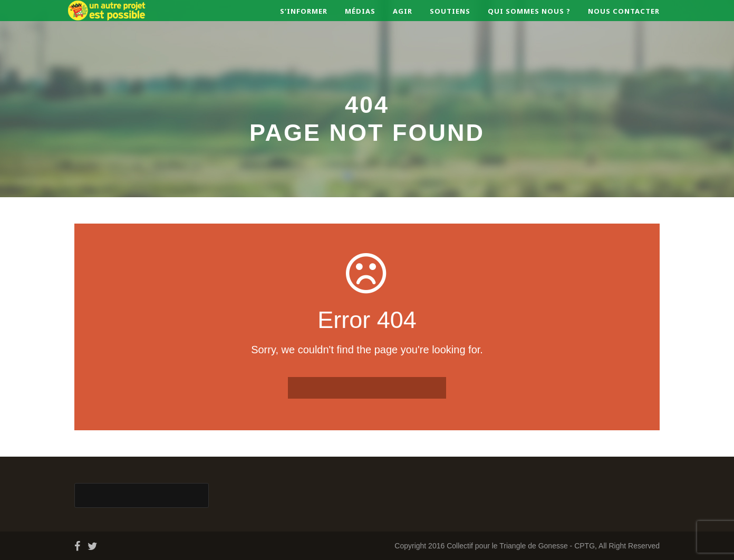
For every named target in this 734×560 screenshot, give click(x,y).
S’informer (304, 11)
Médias (360, 11)
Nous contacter (624, 11)
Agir (403, 11)
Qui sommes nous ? (529, 11)
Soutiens (450, 11)
